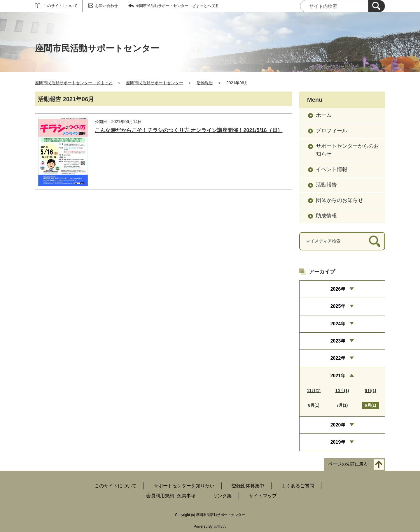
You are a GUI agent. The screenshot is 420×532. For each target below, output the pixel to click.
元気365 (220, 526)
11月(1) (314, 391)
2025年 (338, 306)
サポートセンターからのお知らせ (347, 150)
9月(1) (371, 391)
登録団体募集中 (248, 486)
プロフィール (332, 131)
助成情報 (326, 216)
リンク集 (222, 496)
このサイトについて (61, 6)
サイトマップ (263, 496)
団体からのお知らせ (339, 200)
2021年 (338, 376)
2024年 (338, 324)
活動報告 (205, 83)
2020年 (338, 425)
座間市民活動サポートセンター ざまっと (74, 83)
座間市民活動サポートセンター (155, 83)
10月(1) (342, 391)
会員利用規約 (160, 496)
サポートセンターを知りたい (184, 486)
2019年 (338, 442)
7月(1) (342, 405)
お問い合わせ (106, 6)
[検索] (377, 6)
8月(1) (314, 405)
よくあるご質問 (298, 486)
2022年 (338, 358)
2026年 (338, 289)
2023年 (338, 341)
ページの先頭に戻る (348, 464)
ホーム (324, 115)
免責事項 (186, 496)
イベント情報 (332, 169)
